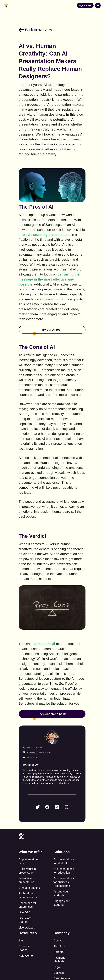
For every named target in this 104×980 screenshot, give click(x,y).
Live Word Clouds (25, 920)
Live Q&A (25, 912)
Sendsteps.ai (45, 644)
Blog (22, 940)
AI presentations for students (64, 861)
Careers (59, 952)
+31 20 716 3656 (32, 747)
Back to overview (35, 30)
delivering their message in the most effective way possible (51, 279)
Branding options (29, 888)
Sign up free (85, 5)
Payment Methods (59, 959)
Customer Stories (25, 948)
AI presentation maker (28, 861)
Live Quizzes (27, 928)
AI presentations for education (64, 871)
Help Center (26, 956)
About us (59, 946)
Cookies (59, 973)
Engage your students (62, 903)
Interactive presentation (26, 880)
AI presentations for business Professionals (64, 882)
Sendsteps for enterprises (27, 905)
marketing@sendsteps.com (37, 752)
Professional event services (28, 895)
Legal (57, 967)
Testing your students (61, 893)
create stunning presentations (47, 235)
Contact (58, 940)
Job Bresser (30, 758)
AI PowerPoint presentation (28, 871)
